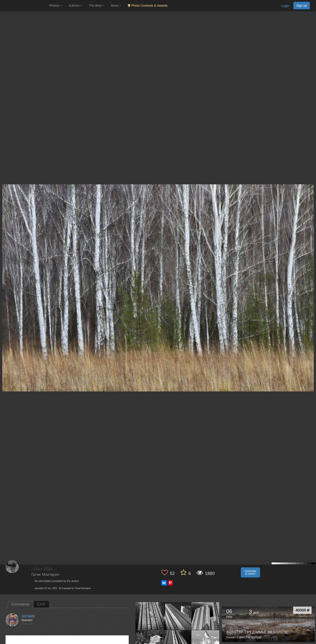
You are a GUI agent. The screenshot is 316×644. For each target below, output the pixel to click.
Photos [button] (56, 6)
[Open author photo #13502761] (205, 616)
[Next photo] (312, 282)
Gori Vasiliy (28, 616)
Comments (20, 604)
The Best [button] (97, 6)
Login (285, 6)
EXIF (41, 604)
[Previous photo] (4, 282)
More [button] (116, 6)
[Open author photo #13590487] (149, 616)
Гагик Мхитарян (45, 575)
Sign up (302, 6)
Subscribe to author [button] (250, 572)
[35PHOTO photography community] (24, 6)
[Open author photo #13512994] (178, 616)
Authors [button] (75, 6)
